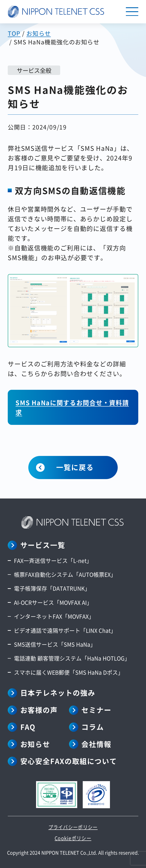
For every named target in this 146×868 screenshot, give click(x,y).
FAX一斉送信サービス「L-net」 (53, 560)
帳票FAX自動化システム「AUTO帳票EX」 (65, 574)
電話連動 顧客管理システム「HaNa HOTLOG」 (72, 658)
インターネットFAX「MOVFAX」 (54, 616)
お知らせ (35, 744)
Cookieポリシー (73, 838)
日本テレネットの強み (58, 693)
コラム (93, 727)
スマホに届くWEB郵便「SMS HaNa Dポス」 (69, 672)
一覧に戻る (75, 467)
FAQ (28, 727)
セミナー (96, 710)
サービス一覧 (43, 545)
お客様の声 (39, 710)
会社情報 (96, 744)
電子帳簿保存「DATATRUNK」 (52, 588)
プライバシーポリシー (73, 827)
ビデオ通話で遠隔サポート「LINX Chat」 (65, 630)
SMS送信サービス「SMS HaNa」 (55, 644)
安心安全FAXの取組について (69, 761)
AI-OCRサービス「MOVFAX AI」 (53, 602)
